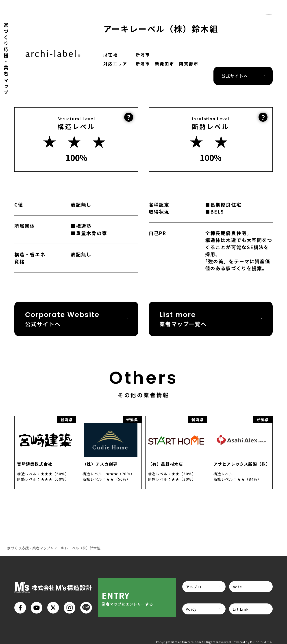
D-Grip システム (261, 642)
